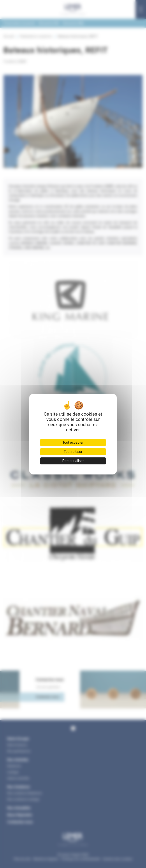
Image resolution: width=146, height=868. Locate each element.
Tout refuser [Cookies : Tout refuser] (73, 452)
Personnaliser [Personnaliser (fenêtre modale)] (73, 461)
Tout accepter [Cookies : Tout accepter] (73, 442)
